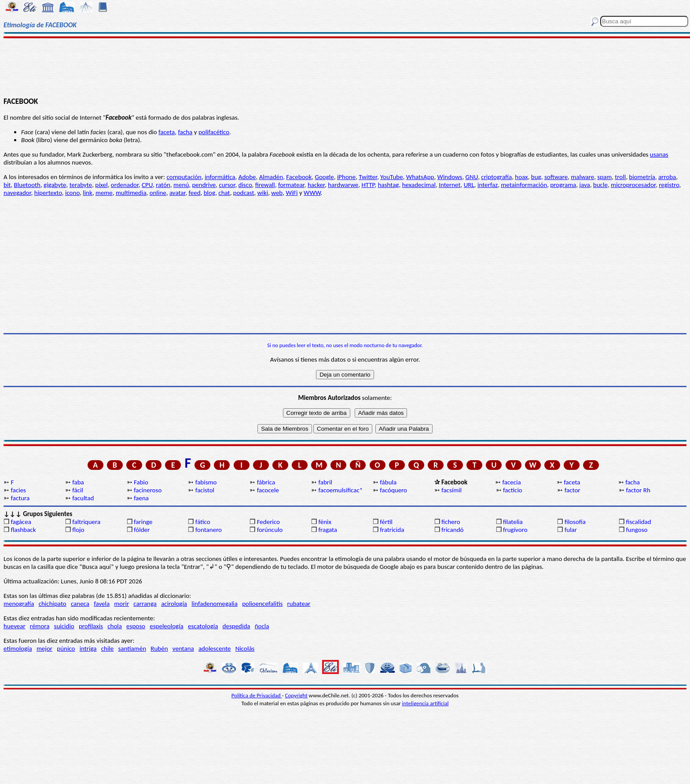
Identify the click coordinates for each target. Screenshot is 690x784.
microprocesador (633, 185)
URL (469, 185)
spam (604, 177)
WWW (312, 193)
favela (102, 604)
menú (181, 185)
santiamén (132, 648)
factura (20, 498)
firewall (265, 185)
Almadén (271, 177)
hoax (521, 177)
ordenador (125, 185)
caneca (80, 604)
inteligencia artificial (426, 703)
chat (224, 193)
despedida (237, 626)
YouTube (392, 177)
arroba (667, 177)
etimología (18, 648)
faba (78, 482)
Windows (450, 177)
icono (72, 193)
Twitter (368, 177)
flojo (78, 530)
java (584, 185)
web (277, 193)
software (556, 177)
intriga (88, 648)
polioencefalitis (262, 604)
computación (184, 177)
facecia (512, 482)
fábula (388, 482)
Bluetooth (27, 185)
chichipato (53, 604)
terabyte (81, 185)
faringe (143, 522)
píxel (101, 185)
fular (571, 530)
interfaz (488, 185)
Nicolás (245, 648)
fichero (451, 522)
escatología (203, 626)
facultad (83, 498)
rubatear (299, 604)
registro (669, 185)
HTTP (368, 185)
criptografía (496, 177)
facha (185, 132)
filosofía (575, 522)
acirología (174, 604)
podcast (244, 193)
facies (18, 490)
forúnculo (270, 530)
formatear (291, 185)
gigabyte (55, 185)
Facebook (299, 177)
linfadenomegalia (215, 604)
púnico (66, 648)
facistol (205, 490)
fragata (328, 530)
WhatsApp (420, 177)
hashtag (389, 185)
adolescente (215, 648)
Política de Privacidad (257, 695)
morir (121, 604)
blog (209, 193)
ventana (183, 648)
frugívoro (515, 530)
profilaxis (91, 626)
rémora (40, 626)
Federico (268, 522)
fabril (325, 482)
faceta (167, 132)
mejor (44, 648)
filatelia (513, 522)
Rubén (159, 648)
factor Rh (638, 490)
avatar (178, 193)
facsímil (451, 490)
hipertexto (48, 193)
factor (573, 490)
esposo (136, 626)
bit (7, 185)
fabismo (206, 482)
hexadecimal (419, 185)
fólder (142, 530)
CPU (147, 185)
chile (108, 648)
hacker (316, 185)
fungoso (637, 530)
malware (582, 177)
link (88, 193)
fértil (386, 522)
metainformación (524, 185)
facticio (513, 490)
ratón (163, 185)
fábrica (266, 482)
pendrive (204, 185)
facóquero (393, 490)
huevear (15, 626)
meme (104, 193)
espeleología (167, 626)
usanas (659, 154)
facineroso (148, 490)
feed (195, 193)
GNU (472, 177)
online (158, 193)
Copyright (296, 695)
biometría (642, 177)
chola (115, 626)
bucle (600, 185)
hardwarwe (343, 185)
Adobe (247, 177)
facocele (268, 490)
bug (536, 177)
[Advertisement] (345, 67)
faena (141, 498)
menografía (19, 604)
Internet (450, 185)
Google (324, 177)
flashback (23, 530)
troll (620, 177)
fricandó (452, 530)
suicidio (64, 626)
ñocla (262, 626)
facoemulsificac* (340, 490)
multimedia (131, 193)
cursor (227, 185)
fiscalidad (639, 522)
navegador (17, 193)
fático (203, 522)
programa (563, 185)
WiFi (292, 193)
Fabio (141, 482)
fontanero (209, 530)
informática (220, 177)
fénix (325, 522)
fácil (78, 490)
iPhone (346, 177)
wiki (263, 193)
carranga (145, 604)
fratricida (392, 530)
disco (245, 185)
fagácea (21, 522)
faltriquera (86, 522)
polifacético (214, 132)
